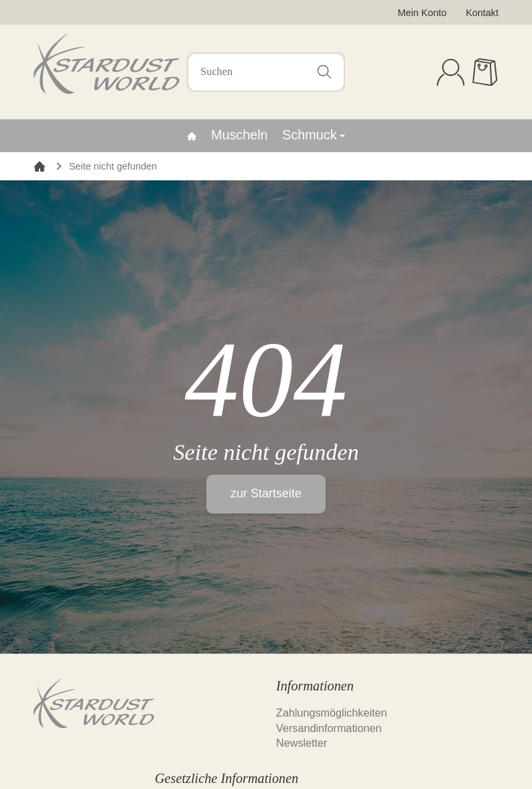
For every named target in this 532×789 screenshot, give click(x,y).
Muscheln (240, 135)
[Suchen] (266, 72)
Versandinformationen (329, 728)
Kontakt (482, 13)
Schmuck (314, 135)
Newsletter (302, 743)
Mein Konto (422, 13)
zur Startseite (266, 493)
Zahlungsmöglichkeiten (332, 713)
